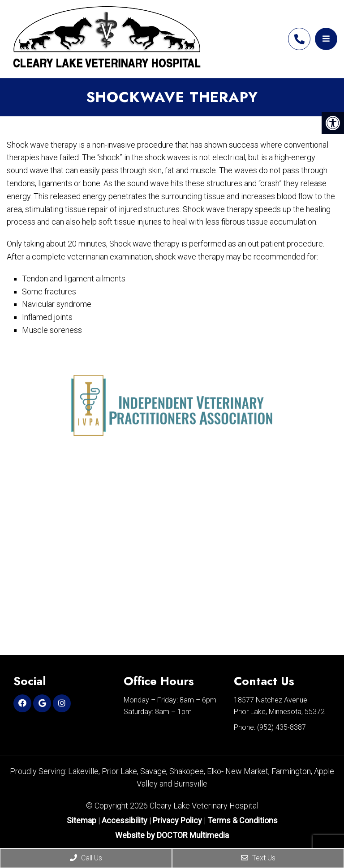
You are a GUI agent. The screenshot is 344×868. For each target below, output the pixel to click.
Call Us (86, 858)
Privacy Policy (178, 820)
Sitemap (82, 820)
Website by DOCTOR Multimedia (172, 835)
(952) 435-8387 (299, 39)
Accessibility (125, 820)
